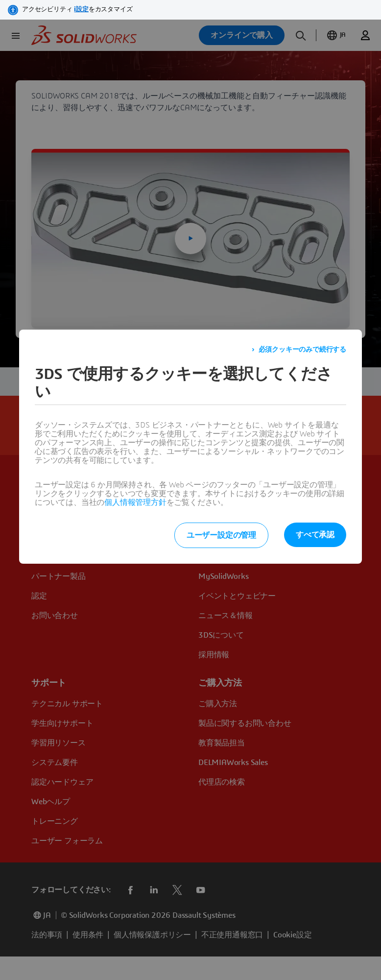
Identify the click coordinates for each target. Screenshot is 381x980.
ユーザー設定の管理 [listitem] (221, 535)
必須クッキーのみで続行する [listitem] (302, 350)
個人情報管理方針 (135, 502)
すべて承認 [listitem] (315, 535)
